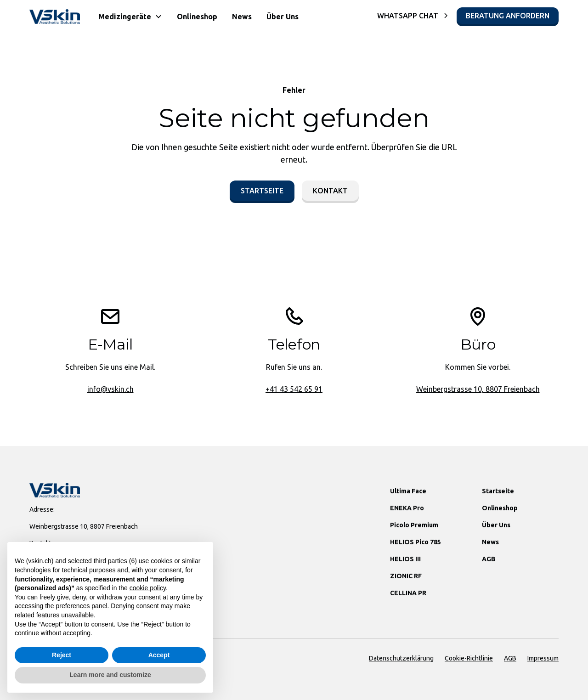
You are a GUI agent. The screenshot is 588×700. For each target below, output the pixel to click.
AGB (489, 559)
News (242, 17)
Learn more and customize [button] (110, 675)
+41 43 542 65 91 (294, 389)
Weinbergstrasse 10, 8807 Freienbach (478, 389)
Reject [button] (62, 655)
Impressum (543, 658)
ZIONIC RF (406, 576)
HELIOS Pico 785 (416, 542)
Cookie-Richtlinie (469, 658)
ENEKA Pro (407, 508)
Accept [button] (159, 655)
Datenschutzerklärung (401, 658)
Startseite (262, 191)
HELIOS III (405, 559)
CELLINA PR (408, 593)
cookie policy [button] (148, 588)
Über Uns (283, 17)
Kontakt (330, 191)
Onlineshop (197, 17)
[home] (55, 17)
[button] (130, 17)
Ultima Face (408, 491)
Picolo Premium (414, 525)
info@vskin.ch (110, 389)
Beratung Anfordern (508, 16)
